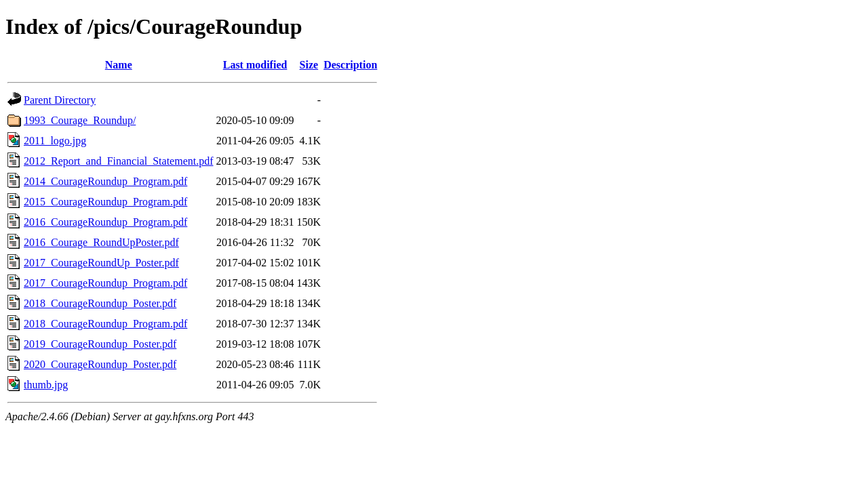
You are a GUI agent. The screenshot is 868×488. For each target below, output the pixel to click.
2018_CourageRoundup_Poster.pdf (100, 303)
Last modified (255, 65)
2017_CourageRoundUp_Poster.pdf (101, 263)
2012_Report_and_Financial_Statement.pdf (119, 161)
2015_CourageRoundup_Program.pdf (105, 202)
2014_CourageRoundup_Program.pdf (105, 181)
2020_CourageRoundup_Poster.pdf (100, 364)
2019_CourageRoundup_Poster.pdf (100, 344)
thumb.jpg (46, 385)
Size (309, 65)
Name (119, 65)
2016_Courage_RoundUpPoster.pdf (101, 242)
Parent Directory (60, 100)
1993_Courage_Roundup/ (80, 120)
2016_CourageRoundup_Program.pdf (105, 222)
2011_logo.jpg (55, 141)
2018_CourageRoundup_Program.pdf (105, 324)
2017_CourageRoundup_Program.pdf (105, 283)
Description (350, 65)
